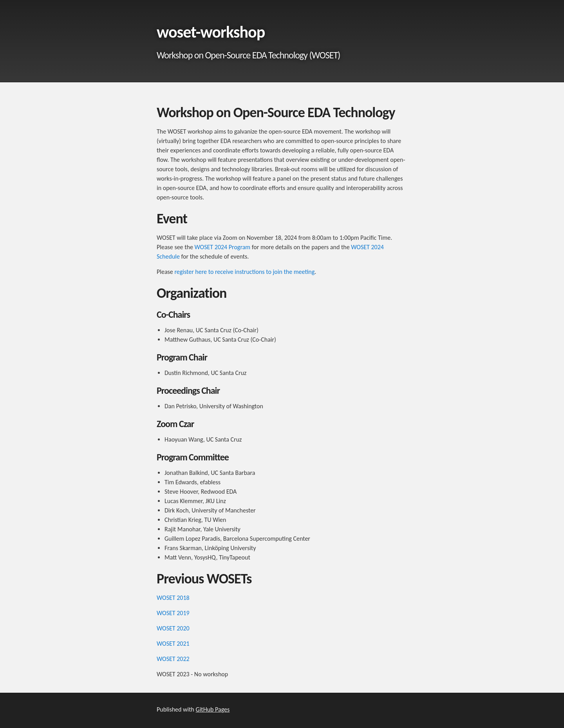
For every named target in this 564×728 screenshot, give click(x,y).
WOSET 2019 (173, 613)
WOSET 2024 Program (223, 247)
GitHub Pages (213, 709)
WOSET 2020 (173, 628)
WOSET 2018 (173, 598)
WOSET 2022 (173, 659)
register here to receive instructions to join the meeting (244, 272)
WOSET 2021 (173, 644)
